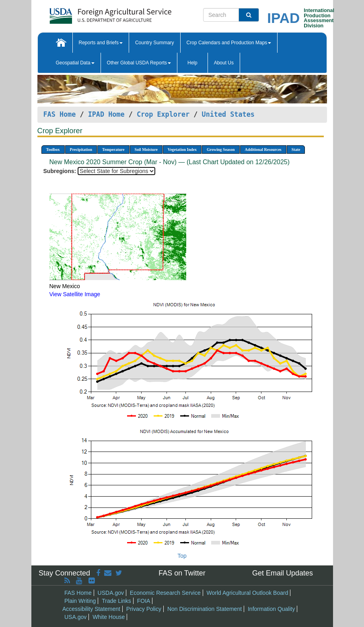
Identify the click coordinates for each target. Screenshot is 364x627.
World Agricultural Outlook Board (248, 593)
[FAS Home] (90, 13)
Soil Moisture (146, 150)
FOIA (144, 601)
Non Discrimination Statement (205, 609)
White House (109, 617)
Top (182, 556)
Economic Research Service (165, 593)
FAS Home (60, 114)
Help (192, 63)
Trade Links (116, 601)
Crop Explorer (163, 114)
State (296, 150)
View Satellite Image (75, 294)
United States (228, 114)
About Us (224, 63)
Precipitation (81, 150)
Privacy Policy (144, 609)
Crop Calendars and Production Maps (229, 43)
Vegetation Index (182, 150)
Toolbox (53, 150)
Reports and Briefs (101, 43)
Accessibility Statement (91, 609)
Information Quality (271, 609)
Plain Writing (80, 601)
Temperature (113, 150)
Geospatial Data (75, 63)
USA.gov (75, 617)
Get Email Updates (283, 573)
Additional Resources (263, 150)
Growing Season (221, 150)
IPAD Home (106, 114)
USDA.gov (111, 593)
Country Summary (155, 43)
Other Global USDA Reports (139, 63)
